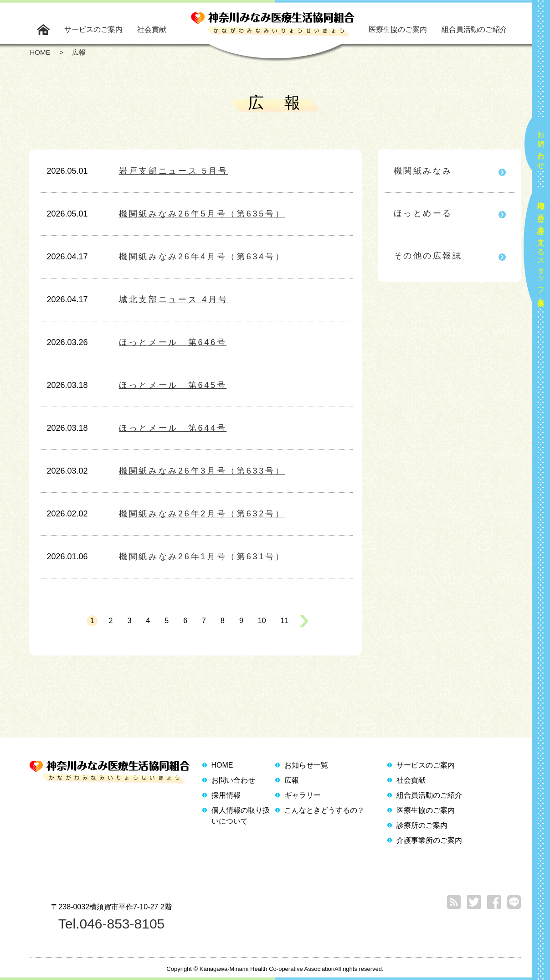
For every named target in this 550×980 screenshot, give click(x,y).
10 (262, 621)
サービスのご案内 (93, 29)
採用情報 (226, 795)
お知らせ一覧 (306, 765)
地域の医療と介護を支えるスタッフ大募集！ (541, 250)
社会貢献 (152, 29)
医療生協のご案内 (398, 29)
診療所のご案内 (422, 825)
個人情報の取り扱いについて (241, 816)
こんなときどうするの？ (324, 810)
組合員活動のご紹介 (474, 29)
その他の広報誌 (428, 256)
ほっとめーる (423, 213)
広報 (292, 780)
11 (285, 621)
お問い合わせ (541, 146)
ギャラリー (303, 795)
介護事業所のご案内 (429, 840)
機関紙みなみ (423, 171)
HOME (222, 765)
